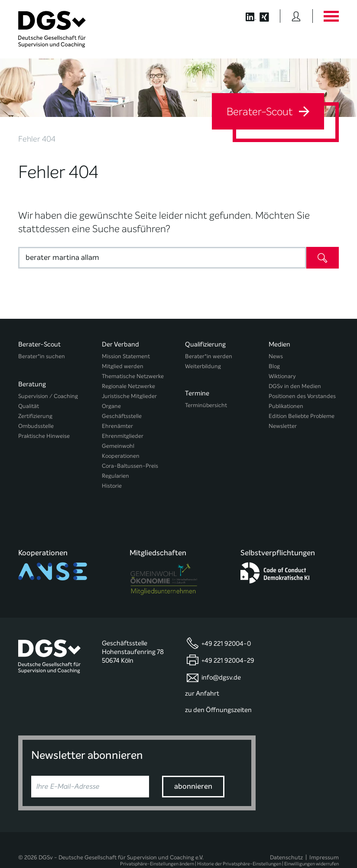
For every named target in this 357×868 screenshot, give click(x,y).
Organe (111, 406)
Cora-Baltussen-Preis (130, 466)
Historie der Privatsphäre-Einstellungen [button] (239, 843)
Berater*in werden (209, 356)
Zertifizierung (35, 412)
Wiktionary (282, 376)
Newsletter (283, 426)
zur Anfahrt (202, 673)
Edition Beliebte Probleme (302, 416)
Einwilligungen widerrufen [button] (312, 843)
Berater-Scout (268, 112)
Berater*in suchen (42, 356)
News (276, 356)
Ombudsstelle (36, 422)
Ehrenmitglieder (123, 436)
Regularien (115, 476)
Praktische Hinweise (44, 432)
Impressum (324, 836)
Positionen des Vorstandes (302, 396)
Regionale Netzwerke (128, 386)
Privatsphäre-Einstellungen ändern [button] (157, 843)
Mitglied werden (123, 366)
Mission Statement (126, 356)
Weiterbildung (203, 366)
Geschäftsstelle (122, 416)
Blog (274, 366)
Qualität (29, 402)
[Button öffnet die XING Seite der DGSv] (269, 16)
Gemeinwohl (118, 446)
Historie (112, 486)
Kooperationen (121, 456)
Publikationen (286, 406)
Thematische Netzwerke (133, 376)
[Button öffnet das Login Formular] (296, 16)
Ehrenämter (117, 426)
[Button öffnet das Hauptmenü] (331, 16)
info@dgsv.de (221, 656)
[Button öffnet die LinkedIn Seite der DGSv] (246, 16)
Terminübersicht (206, 402)
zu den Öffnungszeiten (218, 689)
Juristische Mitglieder (129, 396)
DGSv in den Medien (295, 386)
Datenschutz (286, 836)
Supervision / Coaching (48, 392)
